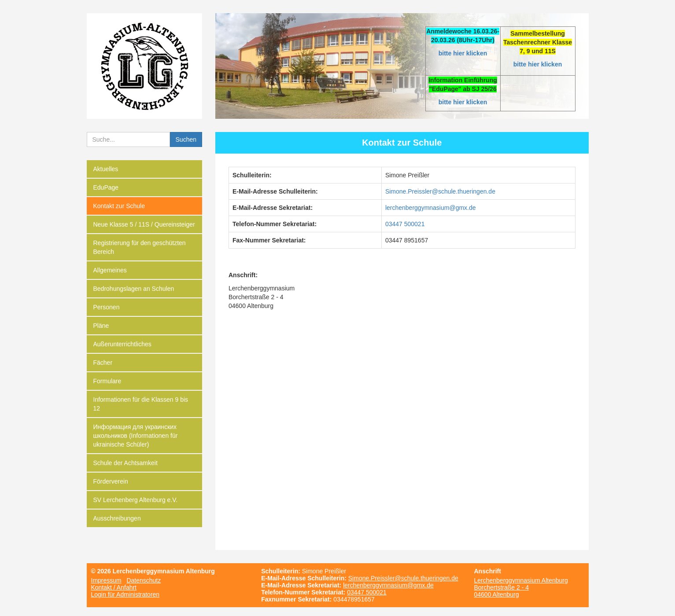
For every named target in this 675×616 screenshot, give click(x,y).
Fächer (103, 363)
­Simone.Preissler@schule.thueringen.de (440, 191)
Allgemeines (110, 270)
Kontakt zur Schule (119, 206)
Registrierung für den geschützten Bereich (140, 247)
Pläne (101, 326)
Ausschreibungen (117, 518)
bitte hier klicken (463, 53)
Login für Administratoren (125, 594)
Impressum (106, 580)
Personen (107, 307)
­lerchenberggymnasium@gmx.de (431, 208)
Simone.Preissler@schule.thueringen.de (403, 578)
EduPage (106, 187)
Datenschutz (144, 580)
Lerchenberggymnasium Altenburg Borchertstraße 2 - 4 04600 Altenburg (521, 587)
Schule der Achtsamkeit (125, 463)
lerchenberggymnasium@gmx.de (388, 585)
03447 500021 (405, 224)
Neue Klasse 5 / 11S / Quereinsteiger (144, 224)
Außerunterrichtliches (122, 344)
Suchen (186, 139)
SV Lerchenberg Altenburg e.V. (136, 500)
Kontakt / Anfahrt (114, 587)
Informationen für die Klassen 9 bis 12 (141, 404)
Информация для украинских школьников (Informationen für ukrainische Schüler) (136, 436)
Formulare (107, 381)
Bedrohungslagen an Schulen (134, 289)
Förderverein (111, 481)
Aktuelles (106, 169)
